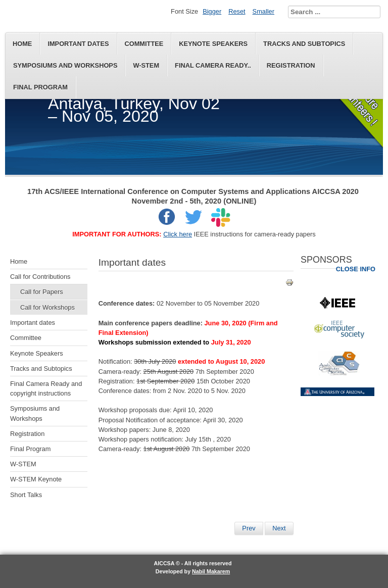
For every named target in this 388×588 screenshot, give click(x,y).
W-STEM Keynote (36, 479)
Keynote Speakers (213, 44)
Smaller (263, 11)
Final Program (40, 87)
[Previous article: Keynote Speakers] (249, 528)
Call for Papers (42, 292)
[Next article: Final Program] (279, 528)
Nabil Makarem (211, 571)
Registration (291, 65)
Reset (237, 11)
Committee (144, 44)
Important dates (78, 44)
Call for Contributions (40, 277)
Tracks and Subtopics (304, 44)
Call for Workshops (47, 307)
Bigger (212, 11)
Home (22, 44)
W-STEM (146, 65)
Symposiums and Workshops (65, 65)
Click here (178, 234)
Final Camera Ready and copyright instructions (46, 388)
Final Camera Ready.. (213, 65)
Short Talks (26, 495)
